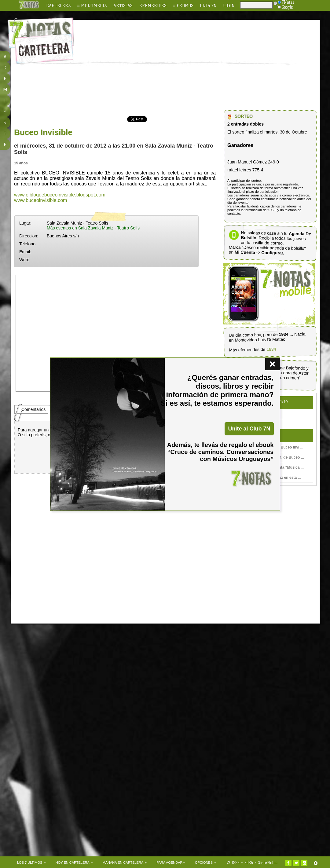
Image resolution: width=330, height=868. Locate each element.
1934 (271, 349)
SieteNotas (268, 863)
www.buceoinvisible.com (40, 200)
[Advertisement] (183, 66)
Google (285, 7)
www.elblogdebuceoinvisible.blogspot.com (60, 195)
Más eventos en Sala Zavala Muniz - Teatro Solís (93, 228)
